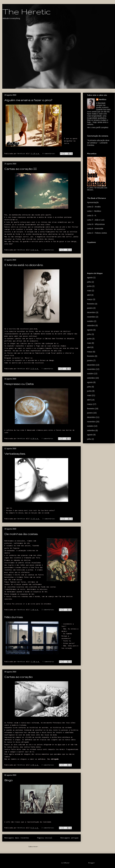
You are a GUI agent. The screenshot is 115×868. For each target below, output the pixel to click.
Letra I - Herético (94, 211)
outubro (90, 321)
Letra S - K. (92, 215)
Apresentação (93, 202)
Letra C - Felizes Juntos (97, 233)
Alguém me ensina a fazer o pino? (28, 100)
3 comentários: (50, 519)
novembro (91, 317)
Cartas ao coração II (21, 169)
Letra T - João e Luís (96, 220)
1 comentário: (48, 369)
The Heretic (27, 11)
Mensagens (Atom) (47, 846)
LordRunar (65, 863)
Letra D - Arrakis (94, 207)
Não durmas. (14, 617)
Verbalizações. (15, 454)
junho (89, 286)
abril (89, 295)
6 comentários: (50, 153)
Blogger (92, 863)
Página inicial (45, 838)
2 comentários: (49, 250)
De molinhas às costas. (21, 534)
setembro (91, 325)
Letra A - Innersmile (95, 229)
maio (89, 291)
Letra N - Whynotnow (96, 224)
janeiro (90, 308)
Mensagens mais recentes (17, 838)
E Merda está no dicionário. (24, 265)
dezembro (91, 312)
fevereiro (91, 304)
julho (89, 282)
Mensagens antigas (70, 838)
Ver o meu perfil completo (98, 127)
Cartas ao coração (18, 677)
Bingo (8, 780)
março (90, 299)
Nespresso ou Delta (19, 384)
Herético (103, 99)
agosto (90, 278)
